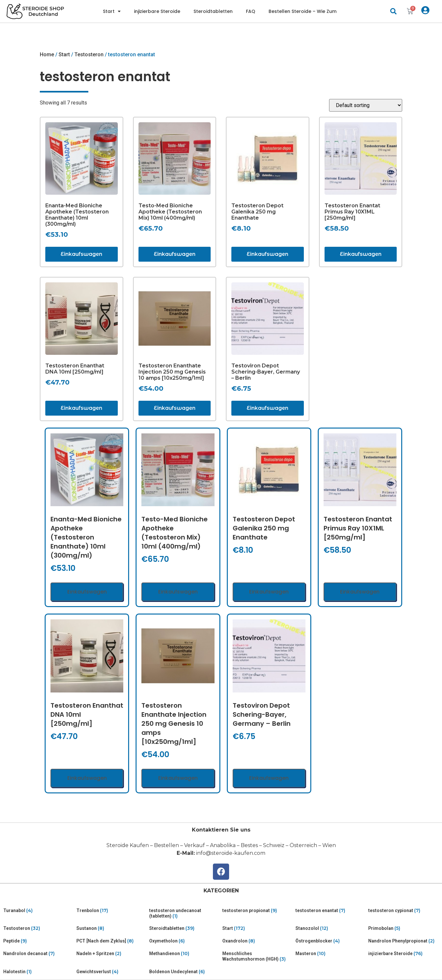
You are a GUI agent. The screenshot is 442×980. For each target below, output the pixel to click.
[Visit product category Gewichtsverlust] (112, 972)
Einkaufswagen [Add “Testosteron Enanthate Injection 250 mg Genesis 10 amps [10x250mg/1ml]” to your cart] (175, 408)
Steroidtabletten (213, 11)
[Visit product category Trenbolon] (112, 911)
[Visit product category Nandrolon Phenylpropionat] (403, 941)
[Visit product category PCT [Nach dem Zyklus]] (112, 941)
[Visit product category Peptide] (39, 941)
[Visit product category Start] (258, 928)
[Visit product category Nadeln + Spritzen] (112, 954)
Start (112, 11)
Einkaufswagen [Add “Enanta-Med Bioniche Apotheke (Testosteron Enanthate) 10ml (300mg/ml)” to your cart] (81, 254)
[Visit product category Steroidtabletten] (184, 928)
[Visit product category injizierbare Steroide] (403, 954)
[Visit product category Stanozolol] (331, 928)
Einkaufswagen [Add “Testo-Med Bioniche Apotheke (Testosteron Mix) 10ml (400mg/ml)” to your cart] (175, 254)
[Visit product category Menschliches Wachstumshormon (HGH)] (258, 956)
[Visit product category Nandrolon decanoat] (39, 954)
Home (47, 54)
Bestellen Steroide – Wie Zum (303, 11)
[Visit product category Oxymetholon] (184, 941)
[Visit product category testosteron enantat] (331, 911)
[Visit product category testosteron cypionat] (403, 911)
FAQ (251, 11)
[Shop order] (366, 105)
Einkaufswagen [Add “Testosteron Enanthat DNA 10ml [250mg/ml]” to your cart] (81, 408)
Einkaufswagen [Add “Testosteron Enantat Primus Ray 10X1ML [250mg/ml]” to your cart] (361, 254)
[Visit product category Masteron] (331, 954)
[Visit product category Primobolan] (403, 928)
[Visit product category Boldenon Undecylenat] (184, 972)
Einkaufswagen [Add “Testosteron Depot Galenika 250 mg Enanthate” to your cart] (267, 254)
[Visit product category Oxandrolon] (258, 941)
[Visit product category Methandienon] (184, 954)
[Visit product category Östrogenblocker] (331, 941)
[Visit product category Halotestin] (39, 972)
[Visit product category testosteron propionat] (258, 911)
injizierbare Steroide (157, 11)
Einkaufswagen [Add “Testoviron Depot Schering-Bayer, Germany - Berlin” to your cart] (267, 408)
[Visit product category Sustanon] (112, 928)
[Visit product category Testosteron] (39, 928)
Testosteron (89, 54)
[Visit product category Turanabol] (39, 911)
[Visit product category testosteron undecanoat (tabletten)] (184, 913)
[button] (393, 11)
